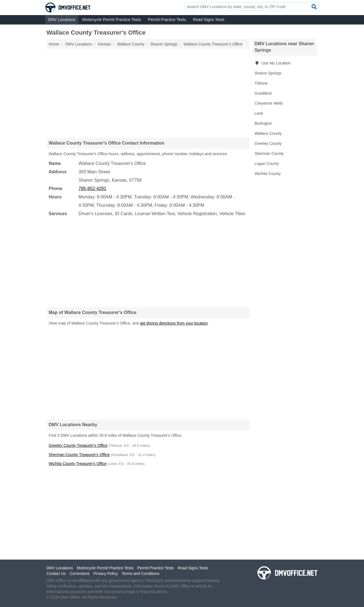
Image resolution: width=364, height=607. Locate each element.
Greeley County (268, 143)
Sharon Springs (268, 73)
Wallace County (268, 133)
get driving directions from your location (174, 323)
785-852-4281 (93, 189)
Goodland (263, 93)
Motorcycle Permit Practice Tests (112, 20)
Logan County (267, 164)
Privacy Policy (106, 574)
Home (54, 44)
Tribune (261, 83)
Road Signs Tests (209, 20)
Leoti (259, 113)
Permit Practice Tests (167, 20)
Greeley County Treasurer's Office (78, 445)
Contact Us (56, 574)
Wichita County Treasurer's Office (78, 464)
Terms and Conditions (140, 574)
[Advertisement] (148, 93)
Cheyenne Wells (269, 103)
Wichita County (268, 174)
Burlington (263, 123)
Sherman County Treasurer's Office (79, 455)
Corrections (80, 574)
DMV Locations (62, 20)
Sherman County (269, 153)
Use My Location (273, 63)
